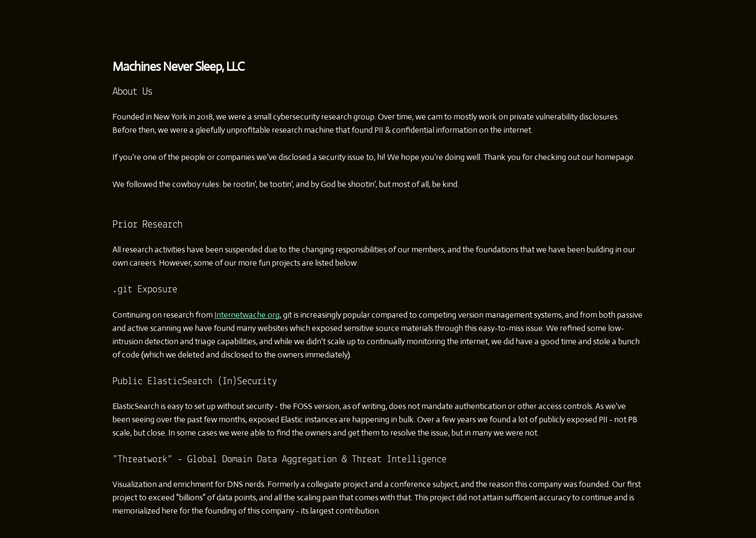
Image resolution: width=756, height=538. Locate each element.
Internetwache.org (247, 315)
